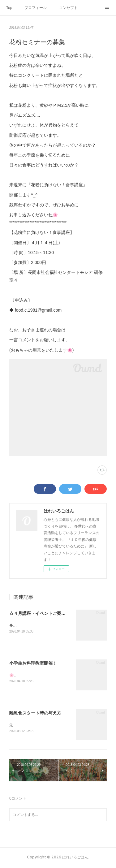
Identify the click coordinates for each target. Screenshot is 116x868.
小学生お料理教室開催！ (33, 664)
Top (9, 8)
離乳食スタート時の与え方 (35, 714)
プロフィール (36, 8)
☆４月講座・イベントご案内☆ (40, 613)
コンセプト (68, 8)
